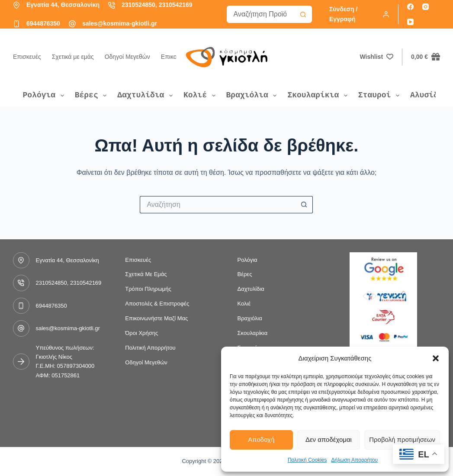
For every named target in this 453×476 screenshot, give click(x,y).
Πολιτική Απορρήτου (150, 348)
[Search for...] (261, 14)
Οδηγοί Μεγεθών (127, 57)
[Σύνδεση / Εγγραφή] (359, 14)
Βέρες (93, 95)
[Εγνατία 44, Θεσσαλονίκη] (16, 5)
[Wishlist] (377, 57)
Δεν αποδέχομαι (329, 439)
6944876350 (43, 23)
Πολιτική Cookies (307, 460)
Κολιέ (201, 95)
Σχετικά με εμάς (73, 57)
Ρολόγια (45, 95)
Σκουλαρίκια (319, 95)
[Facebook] (410, 7)
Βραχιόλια (253, 95)
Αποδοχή (261, 439)
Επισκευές (27, 57)
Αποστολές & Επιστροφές (157, 304)
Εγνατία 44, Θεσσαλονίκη (63, 5)
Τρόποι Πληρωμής (148, 289)
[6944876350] (16, 24)
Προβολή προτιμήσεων (402, 439)
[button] (436, 358)
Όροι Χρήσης (141, 333)
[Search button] (303, 14)
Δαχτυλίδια (147, 95)
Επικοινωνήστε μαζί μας (156, 318)
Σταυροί (381, 95)
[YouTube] (410, 22)
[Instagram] (426, 7)
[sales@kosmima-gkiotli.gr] (72, 24)
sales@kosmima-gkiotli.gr (120, 23)
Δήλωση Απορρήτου (354, 460)
